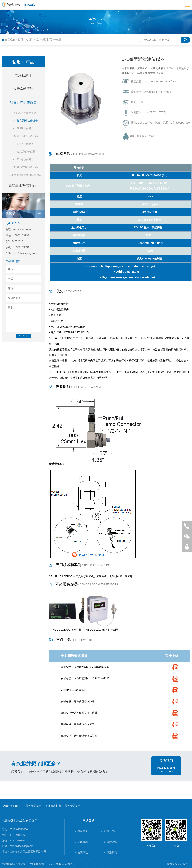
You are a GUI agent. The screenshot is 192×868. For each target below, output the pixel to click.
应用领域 (83, 842)
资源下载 (83, 852)
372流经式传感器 (25, 152)
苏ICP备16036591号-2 (62, 864)
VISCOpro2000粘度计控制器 (102, 630)
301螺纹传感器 (25, 159)
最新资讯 (112, 842)
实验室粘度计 (23, 89)
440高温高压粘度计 (25, 113)
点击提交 (23, 336)
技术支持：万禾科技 (178, 864)
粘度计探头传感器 (51, 40)
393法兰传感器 (25, 128)
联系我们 (112, 852)
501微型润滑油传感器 (25, 136)
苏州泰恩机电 (34, 806)
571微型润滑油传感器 (25, 121)
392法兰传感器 (25, 144)
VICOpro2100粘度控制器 (67, 630)
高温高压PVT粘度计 (23, 186)
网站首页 (83, 831)
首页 (21, 40)
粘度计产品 (33, 40)
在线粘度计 (23, 76)
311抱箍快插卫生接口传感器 (25, 175)
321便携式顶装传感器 (25, 167)
